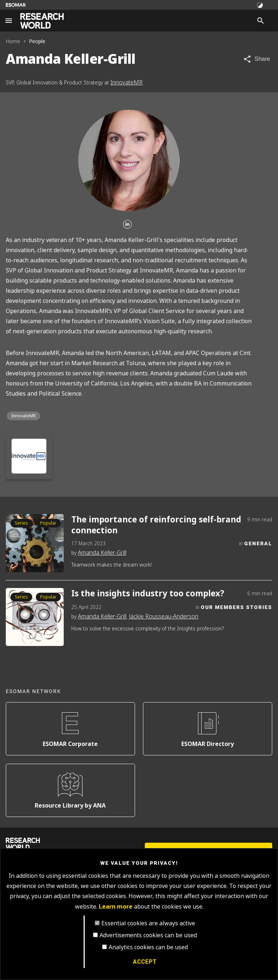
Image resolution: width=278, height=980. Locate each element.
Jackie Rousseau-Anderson (164, 616)
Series (21, 523)
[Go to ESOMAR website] (16, 5)
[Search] (261, 21)
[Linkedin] (127, 225)
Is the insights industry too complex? (148, 593)
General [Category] (258, 543)
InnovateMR (127, 82)
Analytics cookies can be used (148, 947)
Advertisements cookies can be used (148, 935)
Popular (48, 523)
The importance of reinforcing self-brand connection (156, 525)
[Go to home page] (42, 21)
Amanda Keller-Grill (102, 553)
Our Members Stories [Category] (237, 607)
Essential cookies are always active (148, 923)
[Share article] (256, 59)
